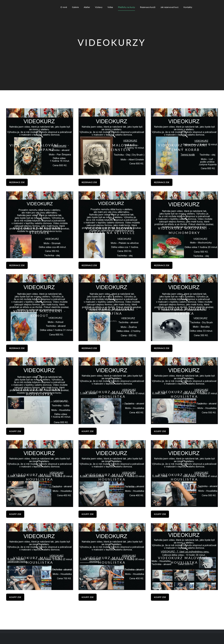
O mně (64, 7)
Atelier (87, 7)
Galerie (75, 7)
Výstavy (99, 7)
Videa (110, 7)
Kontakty (188, 7)
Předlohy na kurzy (126, 7)
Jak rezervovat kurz (169, 7)
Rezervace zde (17, 182)
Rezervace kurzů (148, 7)
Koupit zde (15, 431)
